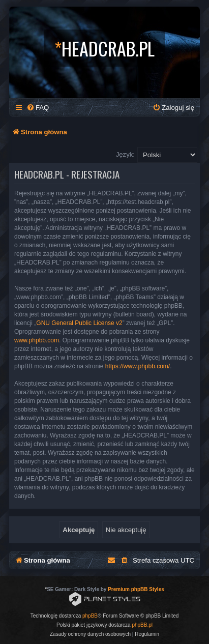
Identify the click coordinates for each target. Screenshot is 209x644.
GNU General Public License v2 (79, 323)
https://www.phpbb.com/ (138, 366)
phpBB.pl (142, 625)
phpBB (90, 616)
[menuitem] (38, 108)
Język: (125, 154)
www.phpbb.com (37, 340)
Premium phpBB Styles (136, 589)
